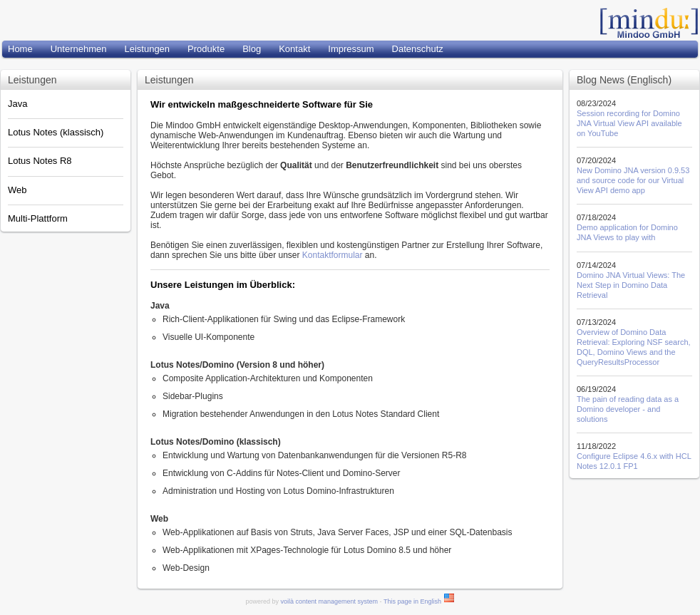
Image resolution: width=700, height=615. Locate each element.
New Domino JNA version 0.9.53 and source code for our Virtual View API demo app (633, 180)
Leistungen (147, 49)
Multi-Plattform (38, 218)
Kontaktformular (333, 255)
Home (20, 49)
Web (17, 190)
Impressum (351, 49)
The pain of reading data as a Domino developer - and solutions (628, 409)
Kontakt (294, 49)
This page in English (419, 601)
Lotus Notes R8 (40, 161)
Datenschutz (418, 49)
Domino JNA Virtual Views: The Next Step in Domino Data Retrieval (631, 285)
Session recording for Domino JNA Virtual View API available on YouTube (629, 123)
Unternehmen (79, 49)
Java (17, 104)
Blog (252, 49)
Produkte (206, 49)
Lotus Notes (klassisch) (56, 132)
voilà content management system (330, 601)
